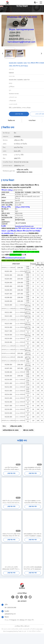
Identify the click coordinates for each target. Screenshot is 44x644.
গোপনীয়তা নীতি (19, 629)
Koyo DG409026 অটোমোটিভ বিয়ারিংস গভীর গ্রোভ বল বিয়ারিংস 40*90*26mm (33, 472)
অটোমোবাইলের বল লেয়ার (11, 433)
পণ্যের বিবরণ (32, 121)
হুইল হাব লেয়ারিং (28, 433)
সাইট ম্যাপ (27, 629)
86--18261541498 (10, 611)
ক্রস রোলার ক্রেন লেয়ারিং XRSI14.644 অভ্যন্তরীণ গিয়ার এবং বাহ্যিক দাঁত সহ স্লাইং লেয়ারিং (11, 571)
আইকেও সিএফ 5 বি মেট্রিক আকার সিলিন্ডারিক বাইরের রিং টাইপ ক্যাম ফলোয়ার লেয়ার (11, 538)
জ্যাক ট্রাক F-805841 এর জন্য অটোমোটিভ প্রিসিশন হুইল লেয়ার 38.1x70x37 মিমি (33, 505)
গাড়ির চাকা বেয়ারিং (16, 429)
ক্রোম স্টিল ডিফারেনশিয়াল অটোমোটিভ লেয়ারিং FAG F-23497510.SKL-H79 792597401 (11, 472)
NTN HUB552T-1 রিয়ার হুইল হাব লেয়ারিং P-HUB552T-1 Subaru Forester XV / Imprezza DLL (33, 538)
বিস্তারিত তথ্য (11, 121)
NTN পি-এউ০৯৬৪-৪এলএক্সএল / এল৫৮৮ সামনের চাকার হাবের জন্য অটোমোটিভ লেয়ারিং (11, 505)
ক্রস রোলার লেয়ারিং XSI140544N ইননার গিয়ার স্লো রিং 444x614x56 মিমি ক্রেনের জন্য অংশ (33, 571)
